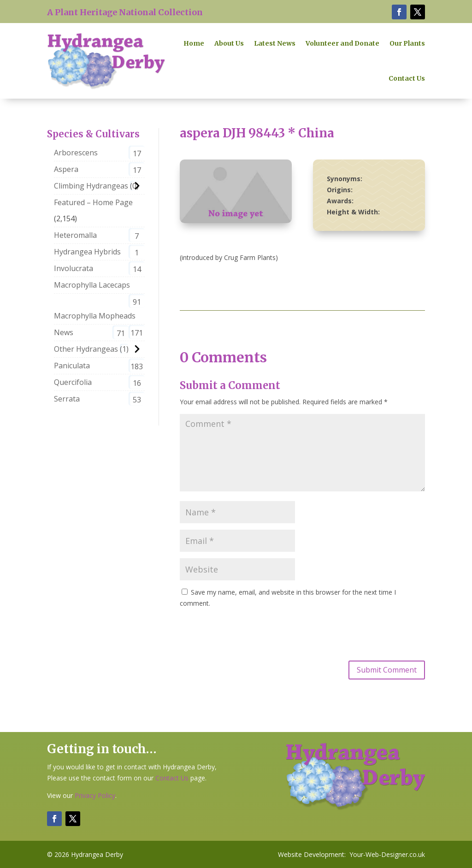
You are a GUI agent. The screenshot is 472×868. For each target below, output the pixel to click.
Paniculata (72, 366)
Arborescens (76, 153)
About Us (229, 43)
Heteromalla (75, 235)
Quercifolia (73, 382)
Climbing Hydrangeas (91, 186)
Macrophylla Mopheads (95, 316)
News (64, 332)
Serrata (67, 399)
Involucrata (74, 268)
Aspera (66, 169)
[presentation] (250, 633)
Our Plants (407, 43)
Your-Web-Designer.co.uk (387, 854)
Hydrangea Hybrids (87, 252)
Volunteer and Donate (342, 43)
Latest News (275, 43)
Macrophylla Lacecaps (92, 285)
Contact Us (407, 78)
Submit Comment (387, 670)
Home (194, 43)
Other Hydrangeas (86, 349)
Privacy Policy (95, 795)
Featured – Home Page (93, 202)
